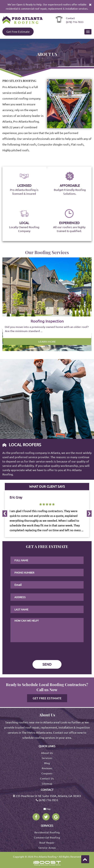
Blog (47, 763)
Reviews (47, 768)
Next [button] (3, 540)
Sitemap (47, 784)
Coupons (47, 773)
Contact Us (47, 778)
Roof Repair (47, 843)
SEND (47, 664)
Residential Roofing (47, 832)
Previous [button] (3, 482)
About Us (47, 753)
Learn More (47, 331)
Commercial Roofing (47, 838)
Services (47, 758)
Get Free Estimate (18, 32)
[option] (47, 304)
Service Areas (47, 848)
